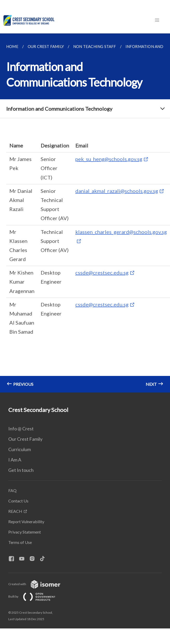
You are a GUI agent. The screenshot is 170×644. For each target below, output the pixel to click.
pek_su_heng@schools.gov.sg (109, 159)
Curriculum (20, 449)
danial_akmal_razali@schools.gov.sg (117, 191)
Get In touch (21, 470)
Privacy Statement (25, 532)
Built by (36, 596)
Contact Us (18, 501)
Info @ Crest (21, 429)
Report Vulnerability (26, 521)
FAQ (12, 490)
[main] (85, 213)
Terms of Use (20, 542)
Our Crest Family (25, 439)
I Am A (15, 460)
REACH (15, 511)
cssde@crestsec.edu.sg (102, 272)
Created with (38, 584)
